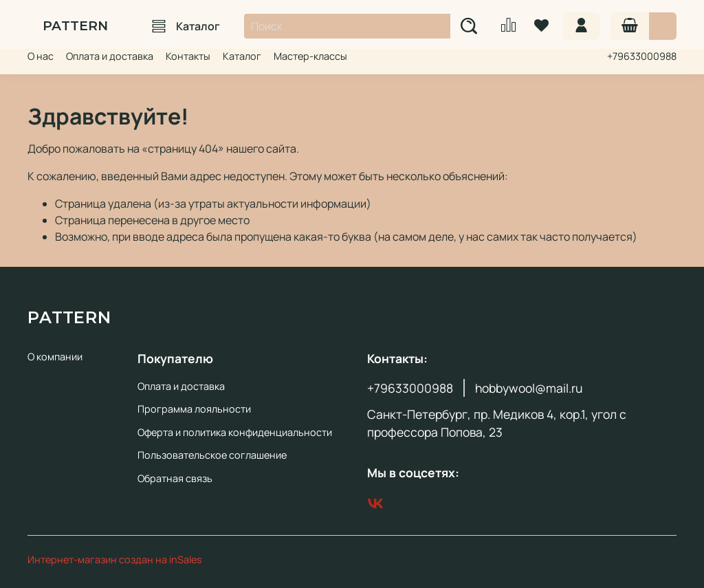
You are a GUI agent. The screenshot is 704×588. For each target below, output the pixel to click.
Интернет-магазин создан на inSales (115, 559)
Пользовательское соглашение (212, 455)
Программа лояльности (194, 409)
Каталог (186, 26)
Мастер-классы (310, 56)
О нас (41, 56)
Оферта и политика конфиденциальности (235, 432)
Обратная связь (175, 478)
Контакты (188, 56)
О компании (55, 357)
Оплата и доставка (110, 56)
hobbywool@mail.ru (529, 388)
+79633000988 (642, 56)
